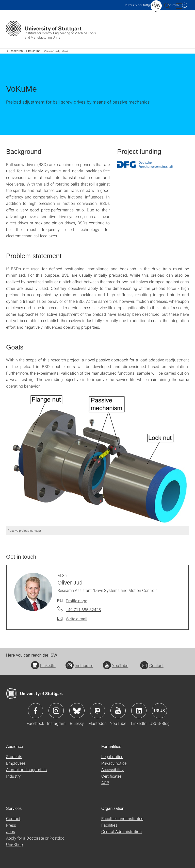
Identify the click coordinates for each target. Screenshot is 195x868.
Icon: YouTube (118, 711)
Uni (139, 5)
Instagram (79, 665)
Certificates (111, 776)
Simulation (33, 51)
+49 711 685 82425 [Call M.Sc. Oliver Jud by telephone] (83, 610)
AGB (105, 783)
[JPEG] (97, 460)
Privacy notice (114, 763)
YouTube (116, 665)
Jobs (11, 831)
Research (16, 51)
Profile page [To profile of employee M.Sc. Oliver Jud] (76, 601)
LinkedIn (43, 665)
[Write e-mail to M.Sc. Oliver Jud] (72, 619)
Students (14, 756)
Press (11, 825)
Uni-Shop (14, 844)
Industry (13, 776)
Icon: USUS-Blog (159, 711)
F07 (173, 5)
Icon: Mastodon (97, 711)
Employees (16, 763)
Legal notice (112, 756)
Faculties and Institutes (122, 818)
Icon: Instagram (56, 711)
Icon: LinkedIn (139, 711)
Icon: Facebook (36, 711)
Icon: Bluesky (77, 711)
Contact (152, 665)
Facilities (109, 825)
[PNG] (145, 165)
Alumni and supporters (26, 769)
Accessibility (112, 769)
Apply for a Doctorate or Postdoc (35, 838)
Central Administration (121, 831)
